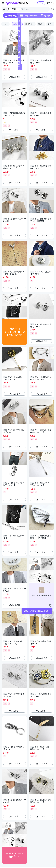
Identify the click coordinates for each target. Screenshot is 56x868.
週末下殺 (19, 57)
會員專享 (19, 63)
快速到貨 (19, 37)
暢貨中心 (19, 32)
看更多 (20, 67)
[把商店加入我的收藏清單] (51, 606)
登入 (41, 3)
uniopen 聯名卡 (29, 16)
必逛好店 (19, 52)
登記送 (19, 22)
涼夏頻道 (19, 47)
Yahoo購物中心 (17, 3)
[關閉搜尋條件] (18, 9)
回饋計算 (19, 27)
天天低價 (19, 42)
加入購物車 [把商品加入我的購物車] (14, 77)
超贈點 (45, 16)
